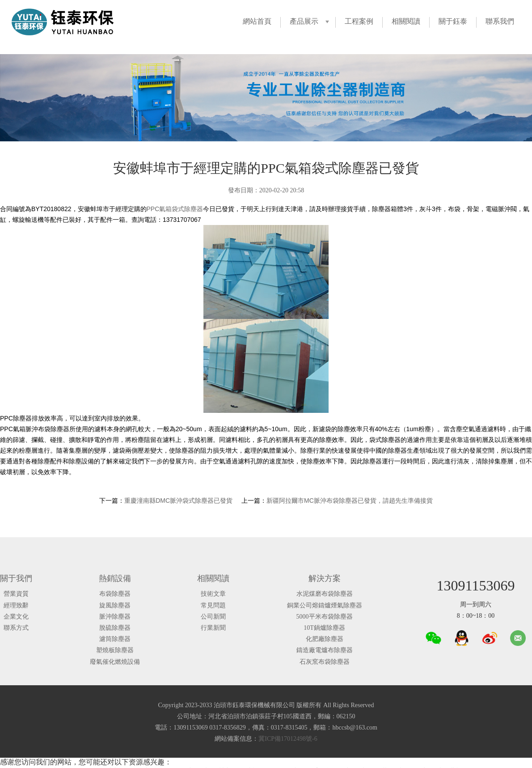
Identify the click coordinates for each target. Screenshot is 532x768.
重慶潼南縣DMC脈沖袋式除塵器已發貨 (178, 501)
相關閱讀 (406, 21)
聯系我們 (500, 21)
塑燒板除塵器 (115, 650)
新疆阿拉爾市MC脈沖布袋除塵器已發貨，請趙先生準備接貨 (350, 501)
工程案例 (359, 21)
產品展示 (304, 21)
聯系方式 (16, 628)
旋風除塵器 (115, 605)
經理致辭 (16, 605)
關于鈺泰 (453, 21)
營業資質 (16, 594)
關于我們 (16, 578)
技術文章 (213, 594)
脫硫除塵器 (115, 628)
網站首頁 (257, 21)
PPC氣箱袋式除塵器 (175, 209)
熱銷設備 (115, 578)
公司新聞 (213, 617)
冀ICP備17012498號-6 (288, 739)
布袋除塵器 (115, 594)
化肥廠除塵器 (325, 639)
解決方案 (325, 578)
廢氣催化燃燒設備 (115, 662)
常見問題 (213, 605)
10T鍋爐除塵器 (324, 628)
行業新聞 (213, 628)
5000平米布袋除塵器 (325, 617)
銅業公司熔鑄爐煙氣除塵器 (325, 605)
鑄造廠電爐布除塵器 (325, 650)
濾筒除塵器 (115, 639)
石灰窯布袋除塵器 (325, 662)
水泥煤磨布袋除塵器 (325, 594)
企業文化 (16, 617)
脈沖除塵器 (115, 617)
